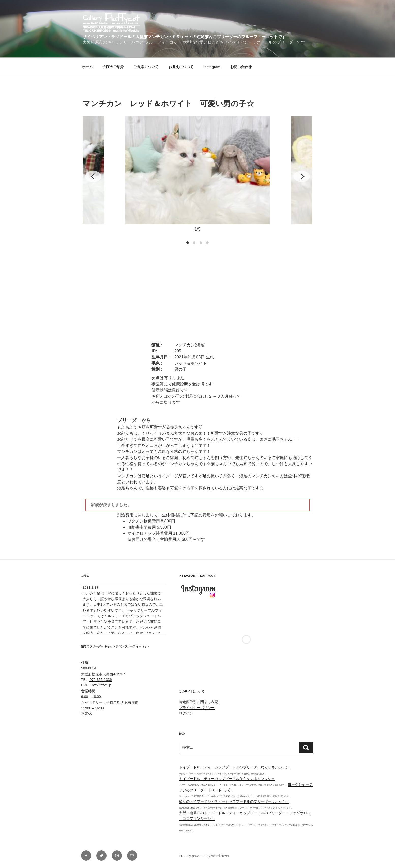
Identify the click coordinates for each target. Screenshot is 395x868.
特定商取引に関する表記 (199, 702)
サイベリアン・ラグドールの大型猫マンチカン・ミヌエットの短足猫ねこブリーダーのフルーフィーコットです (184, 37)
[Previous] (93, 176)
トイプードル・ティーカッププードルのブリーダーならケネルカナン (234, 767)
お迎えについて (181, 67)
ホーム (87, 67)
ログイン (186, 713)
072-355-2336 (101, 680)
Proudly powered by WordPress (204, 856)
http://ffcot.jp (101, 685)
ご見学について (146, 67)
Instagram (212, 67)
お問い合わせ (241, 67)
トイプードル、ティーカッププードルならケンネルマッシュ (227, 779)
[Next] (302, 176)
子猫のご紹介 (113, 67)
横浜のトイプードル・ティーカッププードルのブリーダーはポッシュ (234, 801)
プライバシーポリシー (197, 708)
